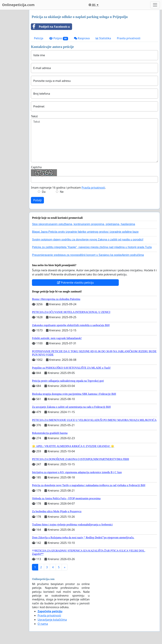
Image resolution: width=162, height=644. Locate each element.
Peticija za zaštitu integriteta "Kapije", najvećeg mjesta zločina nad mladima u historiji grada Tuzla (92, 247)
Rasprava (82, 38)
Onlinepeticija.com (18, 5)
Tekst (34, 116)
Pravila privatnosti (129, 38)
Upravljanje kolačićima (52, 620)
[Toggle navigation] (155, 5)
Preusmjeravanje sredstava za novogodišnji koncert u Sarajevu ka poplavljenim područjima (88, 255)
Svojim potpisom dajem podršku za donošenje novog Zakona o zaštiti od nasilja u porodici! (88, 240)
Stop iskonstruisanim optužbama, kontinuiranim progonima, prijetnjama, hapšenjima (83, 224)
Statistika (103, 38)
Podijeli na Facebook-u (50, 27)
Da (44, 192)
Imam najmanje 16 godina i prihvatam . (68, 188)
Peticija (39, 38)
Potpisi (59, 38)
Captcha (36, 167)
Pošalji (37, 200)
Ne (62, 192)
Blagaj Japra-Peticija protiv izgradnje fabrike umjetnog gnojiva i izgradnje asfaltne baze (85, 232)
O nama (43, 624)
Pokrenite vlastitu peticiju (76, 283)
